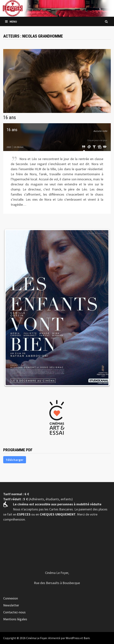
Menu (11, 21)
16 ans (10, 118)
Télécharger (15, 460)
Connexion (11, 598)
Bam (87, 638)
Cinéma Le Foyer (37, 638)
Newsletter (11, 605)
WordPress (73, 638)
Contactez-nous (14, 612)
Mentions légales (15, 619)
